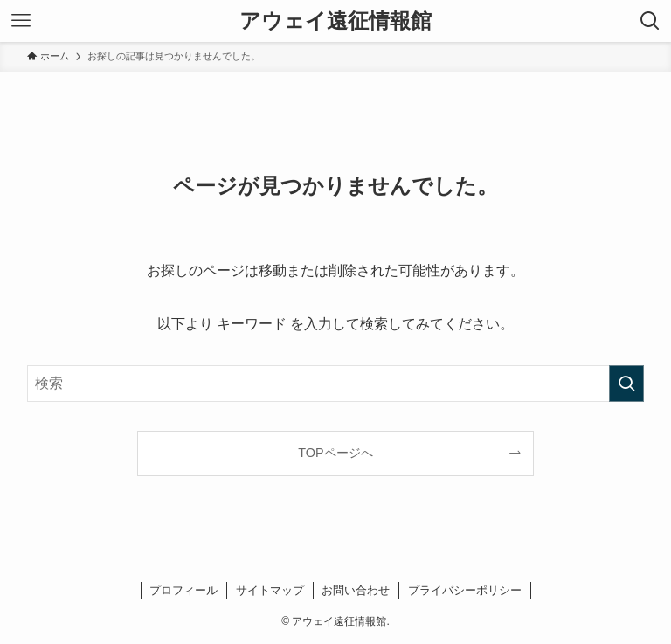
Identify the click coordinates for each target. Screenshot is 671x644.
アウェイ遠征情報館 (335, 21)
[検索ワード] (336, 384)
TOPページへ (335, 453)
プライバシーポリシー (465, 590)
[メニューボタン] (21, 21)
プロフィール (183, 590)
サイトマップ (270, 590)
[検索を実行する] (626, 384)
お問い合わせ (356, 590)
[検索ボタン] (650, 21)
